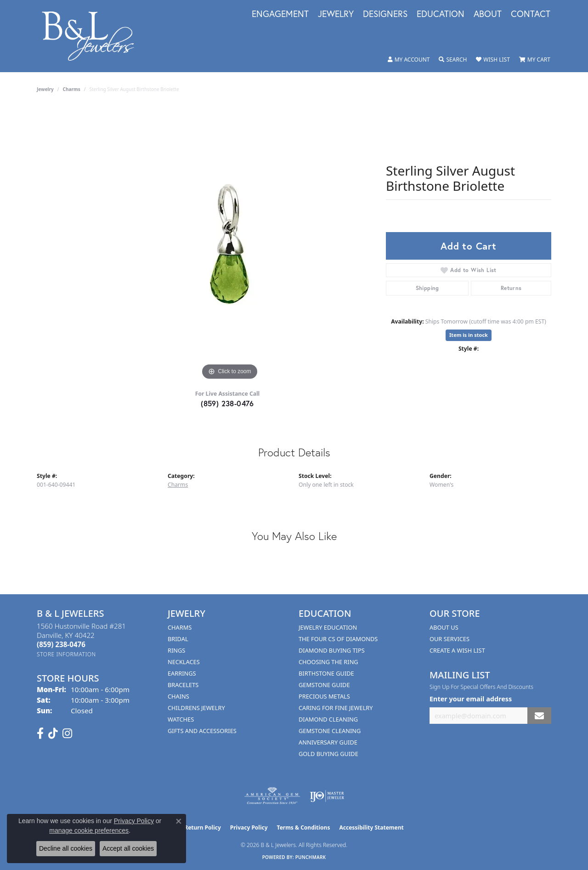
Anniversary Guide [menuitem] (328, 742)
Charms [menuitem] (180, 627)
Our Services (449, 639)
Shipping (427, 288)
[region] (230, 245)
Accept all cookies (128, 848)
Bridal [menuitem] (178, 639)
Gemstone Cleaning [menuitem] (330, 731)
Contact (531, 14)
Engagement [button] (280, 14)
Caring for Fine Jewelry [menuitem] (336, 708)
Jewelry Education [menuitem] (328, 627)
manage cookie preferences (89, 830)
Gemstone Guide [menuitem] (324, 685)
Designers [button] (385, 14)
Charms (72, 89)
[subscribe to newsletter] (539, 716)
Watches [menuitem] (181, 719)
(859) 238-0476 (227, 403)
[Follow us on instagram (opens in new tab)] (67, 734)
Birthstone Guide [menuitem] (326, 673)
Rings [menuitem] (176, 650)
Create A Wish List (457, 650)
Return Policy (203, 827)
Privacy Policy (249, 827)
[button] (409, 60)
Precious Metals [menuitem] (324, 696)
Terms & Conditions (304, 827)
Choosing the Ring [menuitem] (328, 662)
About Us (444, 627)
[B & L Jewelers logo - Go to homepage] (93, 36)
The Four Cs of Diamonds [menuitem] (338, 639)
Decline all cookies (66, 848)
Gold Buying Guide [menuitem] (328, 754)
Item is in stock (469, 335)
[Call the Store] (61, 644)
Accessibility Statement (371, 827)
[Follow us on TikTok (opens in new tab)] (53, 734)
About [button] (488, 14)
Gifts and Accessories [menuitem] (202, 731)
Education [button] (441, 14)
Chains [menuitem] (178, 696)
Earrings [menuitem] (182, 673)
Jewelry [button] (336, 14)
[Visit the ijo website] (327, 796)
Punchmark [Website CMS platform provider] (311, 857)
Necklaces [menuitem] (184, 662)
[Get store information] (66, 654)
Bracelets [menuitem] (183, 685)
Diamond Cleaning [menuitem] (328, 719)
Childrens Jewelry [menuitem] (196, 708)
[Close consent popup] (179, 821)
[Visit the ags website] (272, 796)
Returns (511, 288)
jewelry (45, 89)
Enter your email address (471, 699)
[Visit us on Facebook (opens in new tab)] (40, 734)
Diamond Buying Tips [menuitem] (332, 650)
